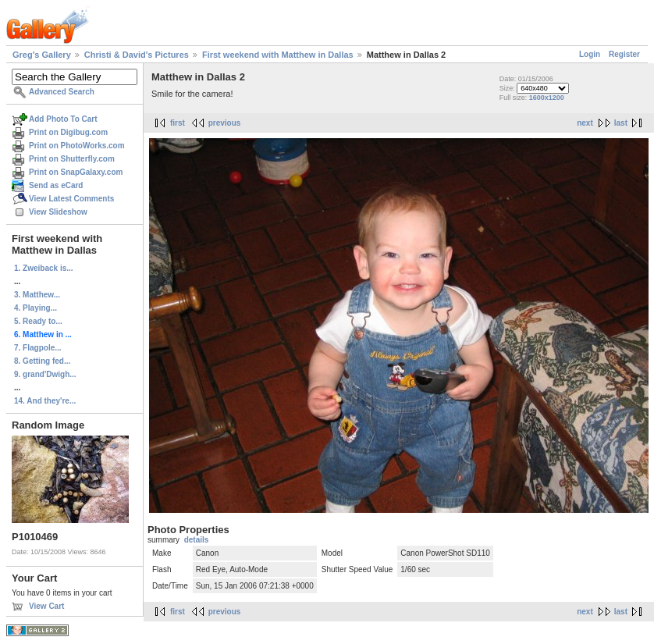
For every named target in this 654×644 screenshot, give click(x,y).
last (621, 123)
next (585, 123)
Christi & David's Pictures (137, 55)
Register (624, 54)
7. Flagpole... (38, 348)
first (178, 123)
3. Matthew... (37, 295)
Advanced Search (62, 92)
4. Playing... (36, 308)
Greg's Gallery (42, 55)
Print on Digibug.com (68, 132)
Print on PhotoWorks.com (77, 146)
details (197, 540)
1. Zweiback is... (44, 268)
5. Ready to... (38, 321)
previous (225, 123)
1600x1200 (547, 98)
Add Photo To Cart (63, 119)
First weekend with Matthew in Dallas (278, 55)
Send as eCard (56, 185)
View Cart (46, 606)
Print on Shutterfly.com (72, 159)
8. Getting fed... (42, 361)
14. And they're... (45, 401)
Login (590, 54)
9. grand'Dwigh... (45, 374)
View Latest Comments (71, 199)
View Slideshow (58, 212)
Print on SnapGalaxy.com (76, 172)
